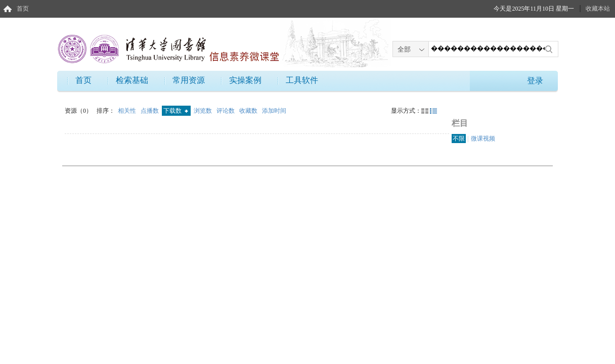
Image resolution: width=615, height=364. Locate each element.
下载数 (176, 111)
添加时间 (274, 111)
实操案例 (245, 80)
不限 (459, 139)
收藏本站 (598, 9)
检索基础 (132, 80)
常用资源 (189, 80)
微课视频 (483, 139)
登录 (535, 81)
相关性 (128, 111)
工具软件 (302, 80)
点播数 (150, 111)
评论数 (226, 111)
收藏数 (249, 111)
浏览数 (204, 111)
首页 (23, 9)
